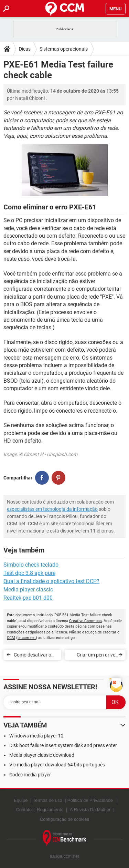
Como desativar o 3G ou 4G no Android (33, 656)
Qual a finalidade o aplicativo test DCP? (51, 581)
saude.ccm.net (64, 856)
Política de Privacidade (90, 800)
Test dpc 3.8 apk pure (29, 573)
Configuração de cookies (64, 819)
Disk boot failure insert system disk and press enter (63, 745)
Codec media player (30, 775)
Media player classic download (42, 755)
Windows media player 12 (36, 736)
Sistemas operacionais (64, 49)
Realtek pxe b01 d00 (28, 598)
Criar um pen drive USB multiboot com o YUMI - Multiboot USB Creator (93, 656)
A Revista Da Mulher (90, 810)
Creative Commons (85, 621)
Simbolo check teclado (31, 565)
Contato (24, 810)
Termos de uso (47, 800)
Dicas (25, 49)
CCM (11, 638)
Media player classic (28, 590)
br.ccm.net (27, 638)
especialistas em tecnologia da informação (52, 509)
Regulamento (50, 810)
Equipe (21, 800)
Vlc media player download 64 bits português (57, 765)
